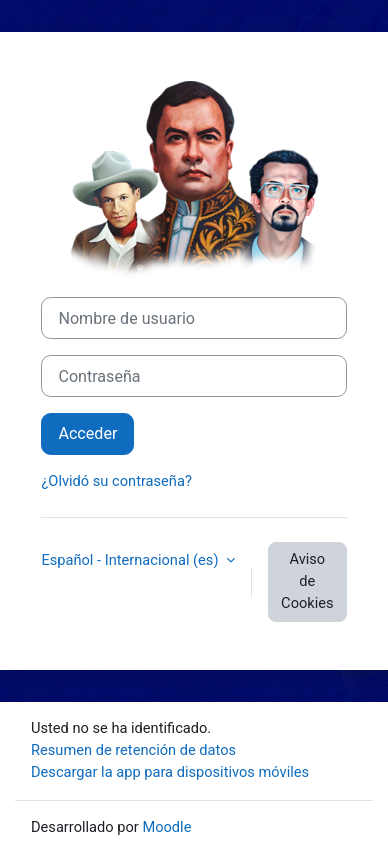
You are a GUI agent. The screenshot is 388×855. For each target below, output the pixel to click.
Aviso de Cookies (307, 581)
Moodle (166, 827)
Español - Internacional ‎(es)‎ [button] (131, 560)
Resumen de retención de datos (133, 750)
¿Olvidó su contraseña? (116, 481)
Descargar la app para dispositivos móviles (170, 772)
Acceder (87, 433)
